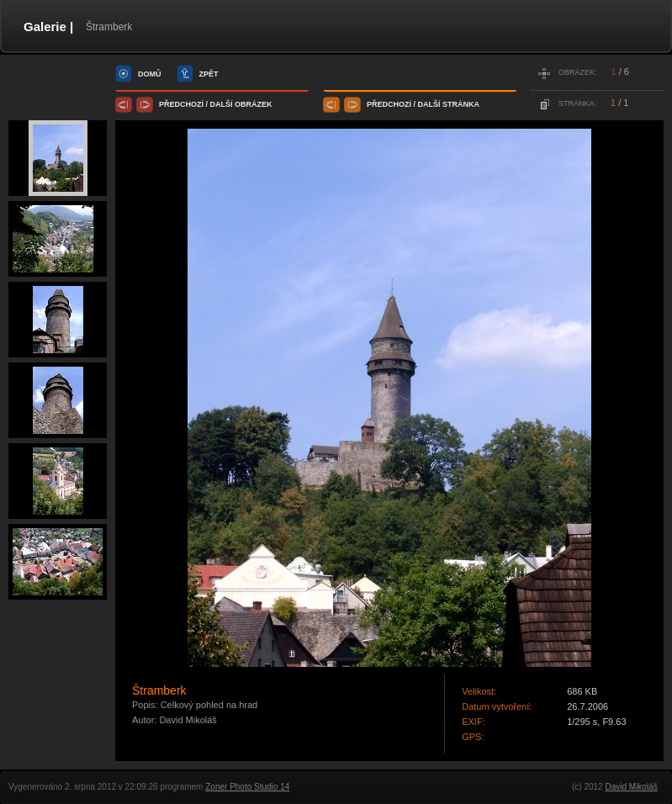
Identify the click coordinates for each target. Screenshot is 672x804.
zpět (209, 74)
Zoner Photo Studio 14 (247, 787)
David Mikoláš (631, 787)
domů (150, 74)
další (222, 104)
